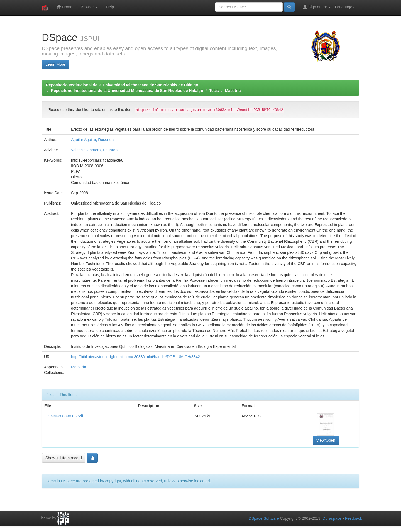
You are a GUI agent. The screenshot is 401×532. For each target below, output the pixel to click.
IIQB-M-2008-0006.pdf (64, 416)
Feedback (354, 518)
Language (345, 7)
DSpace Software (264, 518)
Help (110, 7)
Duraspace (332, 518)
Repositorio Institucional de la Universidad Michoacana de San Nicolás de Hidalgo (122, 85)
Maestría (233, 91)
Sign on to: (317, 7)
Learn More (55, 64)
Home (64, 7)
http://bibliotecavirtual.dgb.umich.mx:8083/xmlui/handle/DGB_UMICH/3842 (135, 357)
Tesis (214, 91)
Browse (89, 7)
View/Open (326, 440)
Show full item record (64, 458)
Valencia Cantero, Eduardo (94, 150)
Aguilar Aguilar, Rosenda (92, 140)
